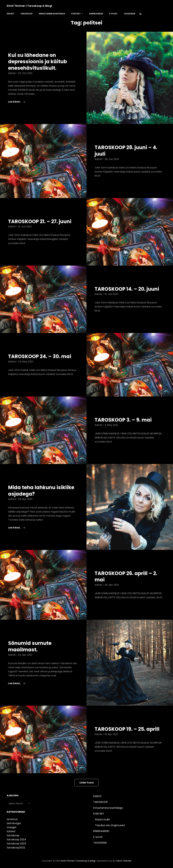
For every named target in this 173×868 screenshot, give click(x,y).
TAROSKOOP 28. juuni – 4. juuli (127, 150)
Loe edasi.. (17, 101)
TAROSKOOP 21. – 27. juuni (41, 221)
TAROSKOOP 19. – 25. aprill (128, 729)
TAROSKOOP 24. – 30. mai (41, 356)
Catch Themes (124, 860)
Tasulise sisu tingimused (110, 825)
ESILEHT (10, 14)
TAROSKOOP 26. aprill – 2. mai (127, 576)
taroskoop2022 (16, 847)
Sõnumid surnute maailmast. (30, 646)
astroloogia (14, 823)
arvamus (12, 819)
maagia (11, 827)
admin (12, 73)
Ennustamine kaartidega (51, 14)
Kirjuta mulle (102, 819)
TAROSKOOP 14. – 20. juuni (128, 289)
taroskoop (13, 835)
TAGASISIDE (128, 14)
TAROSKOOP (26, 14)
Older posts (86, 782)
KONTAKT (77, 14)
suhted (11, 831)
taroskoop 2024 (16, 839)
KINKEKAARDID (95, 14)
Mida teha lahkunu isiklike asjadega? (42, 490)
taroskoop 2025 (16, 843)
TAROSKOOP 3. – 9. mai (124, 419)
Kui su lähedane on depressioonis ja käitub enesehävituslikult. (38, 61)
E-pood (112, 14)
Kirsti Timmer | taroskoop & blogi (30, 6)
